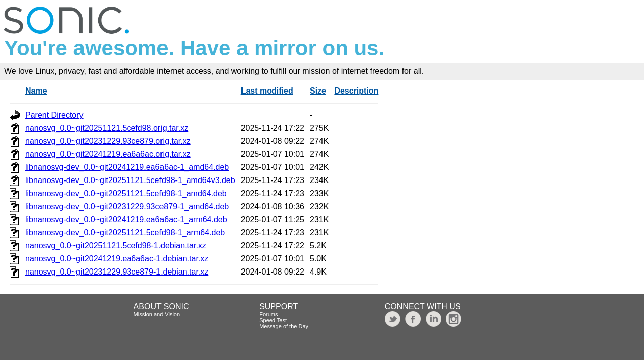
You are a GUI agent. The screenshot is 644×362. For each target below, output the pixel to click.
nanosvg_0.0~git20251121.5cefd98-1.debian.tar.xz (116, 246)
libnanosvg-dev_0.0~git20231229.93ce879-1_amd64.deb (127, 206)
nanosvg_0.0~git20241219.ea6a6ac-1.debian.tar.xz (117, 259)
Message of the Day (284, 326)
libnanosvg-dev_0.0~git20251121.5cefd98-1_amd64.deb (126, 193)
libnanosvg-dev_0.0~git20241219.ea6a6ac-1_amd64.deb (127, 167)
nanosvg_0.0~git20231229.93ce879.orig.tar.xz (108, 141)
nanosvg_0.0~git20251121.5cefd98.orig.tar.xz (107, 128)
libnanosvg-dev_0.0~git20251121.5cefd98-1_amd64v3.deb (130, 180)
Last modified (267, 91)
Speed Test (273, 320)
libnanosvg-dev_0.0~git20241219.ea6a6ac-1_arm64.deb (126, 219)
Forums (268, 314)
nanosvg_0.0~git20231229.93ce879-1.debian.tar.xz (117, 272)
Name (36, 91)
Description (356, 91)
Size (318, 91)
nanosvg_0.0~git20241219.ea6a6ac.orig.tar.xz (108, 154)
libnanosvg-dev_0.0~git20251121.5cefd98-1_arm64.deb (125, 233)
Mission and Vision (157, 314)
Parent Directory (54, 115)
